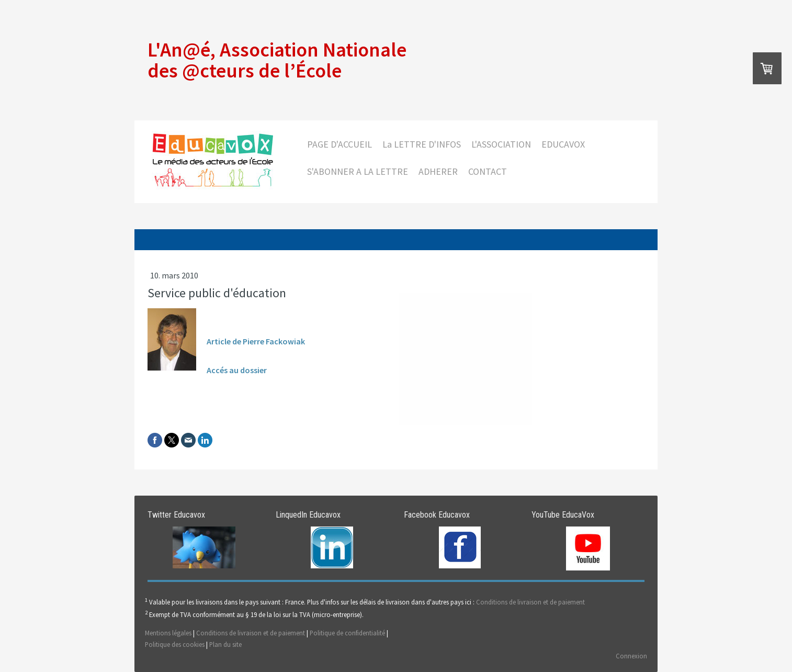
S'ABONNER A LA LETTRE (358, 171)
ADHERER (438, 171)
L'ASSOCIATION (501, 144)
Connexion (631, 656)
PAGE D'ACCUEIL (340, 144)
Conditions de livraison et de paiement (530, 602)
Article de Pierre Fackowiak (256, 341)
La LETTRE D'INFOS (422, 144)
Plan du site (225, 644)
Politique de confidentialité (347, 633)
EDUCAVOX (563, 144)
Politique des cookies (175, 644)
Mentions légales (168, 633)
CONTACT (488, 171)
